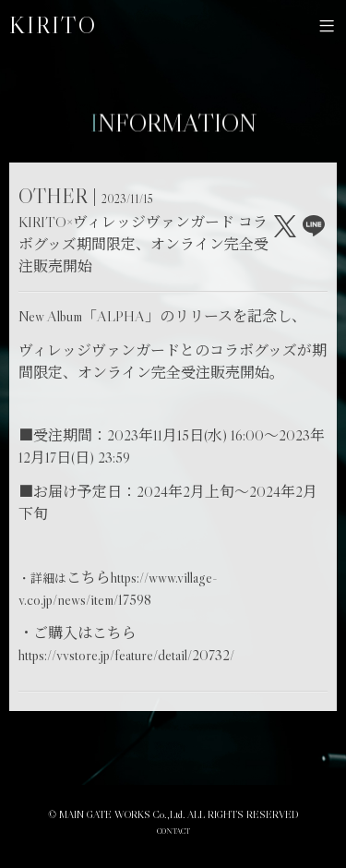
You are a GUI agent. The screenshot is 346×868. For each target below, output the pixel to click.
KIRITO (53, 25)
